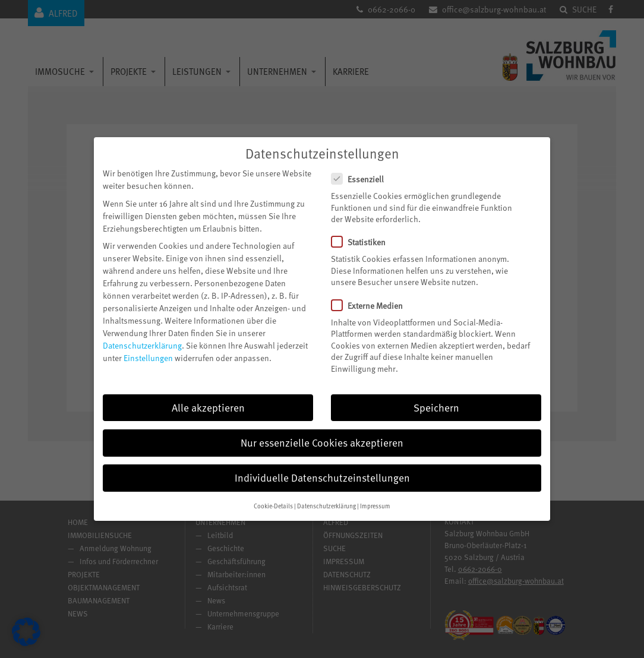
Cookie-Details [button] (273, 498)
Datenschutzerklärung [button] (326, 498)
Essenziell (362, 171)
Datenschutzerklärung (142, 338)
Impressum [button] (375, 498)
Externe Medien (372, 298)
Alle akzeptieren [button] (208, 400)
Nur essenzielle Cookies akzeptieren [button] (322, 435)
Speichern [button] (436, 400)
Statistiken (363, 234)
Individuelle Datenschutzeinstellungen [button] (322, 470)
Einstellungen (148, 350)
